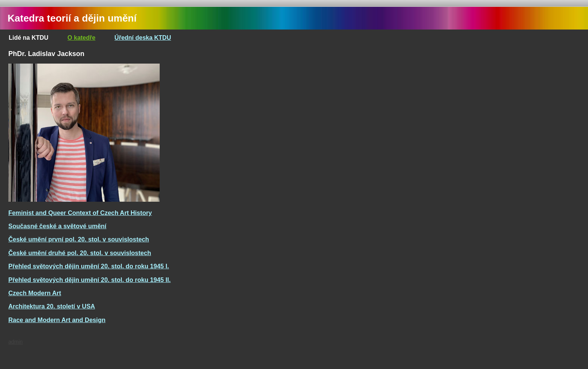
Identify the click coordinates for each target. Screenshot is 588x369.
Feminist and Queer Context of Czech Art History (80, 213)
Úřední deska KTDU (143, 38)
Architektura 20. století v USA (52, 306)
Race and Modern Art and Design (57, 320)
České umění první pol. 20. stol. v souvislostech (79, 239)
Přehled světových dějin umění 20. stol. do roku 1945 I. (89, 266)
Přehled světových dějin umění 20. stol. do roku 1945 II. (89, 280)
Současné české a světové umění (57, 226)
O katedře (81, 38)
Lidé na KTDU (29, 38)
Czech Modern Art (35, 293)
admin (16, 342)
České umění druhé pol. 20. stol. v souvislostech (80, 253)
